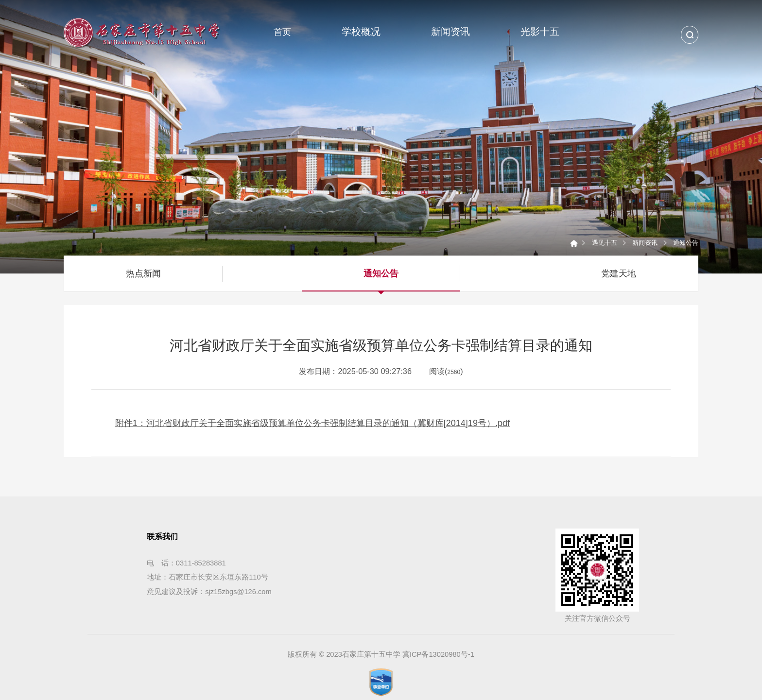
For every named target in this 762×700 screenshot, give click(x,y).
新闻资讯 (645, 243)
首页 (282, 32)
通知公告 (686, 243)
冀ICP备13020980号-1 (438, 654)
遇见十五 (605, 243)
